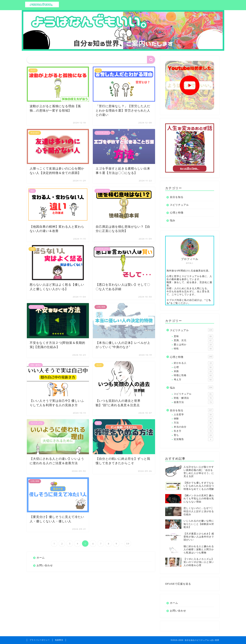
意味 (193, 336)
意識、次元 (193, 340)
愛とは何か (193, 345)
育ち (193, 435)
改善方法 (193, 402)
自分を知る (177, 197)
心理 (193, 367)
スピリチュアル (179, 205)
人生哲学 (193, 415)
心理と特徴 (177, 213)
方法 (193, 423)
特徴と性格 (193, 375)
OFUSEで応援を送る (178, 584)
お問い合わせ (45, 565)
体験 (193, 419)
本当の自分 (193, 427)
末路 (193, 371)
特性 (193, 349)
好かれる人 (193, 363)
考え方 (193, 380)
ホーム (41, 558)
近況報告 (193, 439)
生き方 (193, 431)
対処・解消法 (193, 398)
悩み (173, 220)
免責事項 (59, 640)
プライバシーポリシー (40, 640)
